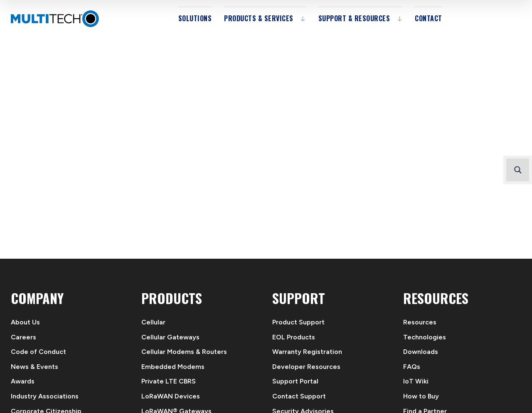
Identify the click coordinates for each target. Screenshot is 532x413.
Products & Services (259, 18)
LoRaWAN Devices (171, 396)
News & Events (34, 367)
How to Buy (421, 396)
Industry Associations (45, 396)
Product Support (298, 322)
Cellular (153, 322)
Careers (23, 337)
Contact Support (299, 396)
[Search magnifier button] (518, 170)
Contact (429, 18)
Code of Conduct (38, 352)
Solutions (195, 18)
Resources (420, 322)
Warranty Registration (307, 352)
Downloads (421, 352)
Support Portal (295, 381)
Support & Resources (354, 18)
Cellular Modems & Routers (184, 352)
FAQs (412, 367)
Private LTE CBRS (169, 381)
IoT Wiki (416, 381)
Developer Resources (306, 367)
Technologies (425, 337)
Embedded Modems (173, 367)
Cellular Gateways (170, 337)
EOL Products (294, 337)
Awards (23, 381)
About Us (25, 322)
